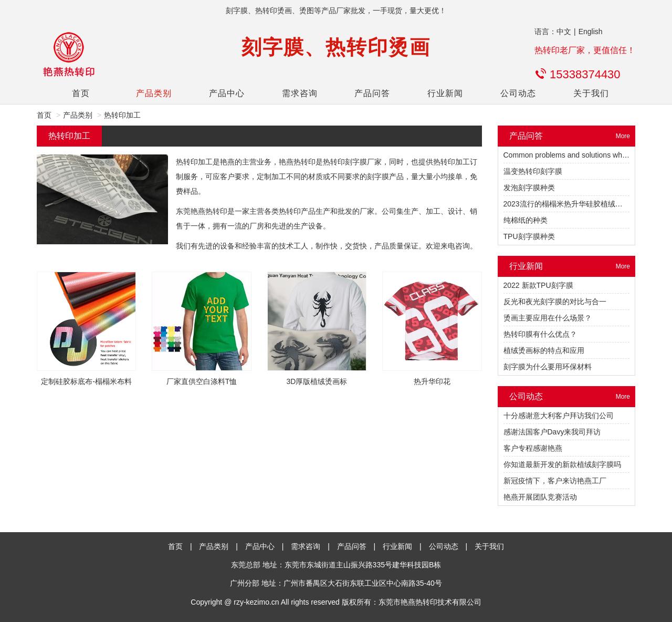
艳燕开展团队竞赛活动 (540, 497)
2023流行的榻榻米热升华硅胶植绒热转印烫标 (578, 204)
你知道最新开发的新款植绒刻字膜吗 (562, 464)
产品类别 (154, 93)
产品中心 (227, 93)
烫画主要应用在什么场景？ (548, 318)
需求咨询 (300, 93)
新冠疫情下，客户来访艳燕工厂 (555, 481)
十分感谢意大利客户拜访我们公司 (559, 416)
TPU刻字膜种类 (529, 236)
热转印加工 (122, 115)
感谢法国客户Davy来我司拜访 (552, 432)
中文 (564, 32)
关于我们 (591, 93)
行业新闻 (445, 93)
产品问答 (372, 93)
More (623, 136)
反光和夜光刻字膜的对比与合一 (555, 302)
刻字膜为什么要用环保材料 (548, 367)
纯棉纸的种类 (526, 220)
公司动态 (518, 93)
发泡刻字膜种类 (529, 188)
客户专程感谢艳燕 (533, 448)
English (591, 32)
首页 (81, 93)
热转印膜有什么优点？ (540, 334)
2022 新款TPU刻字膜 (538, 285)
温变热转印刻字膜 (533, 171)
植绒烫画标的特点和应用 (544, 350)
